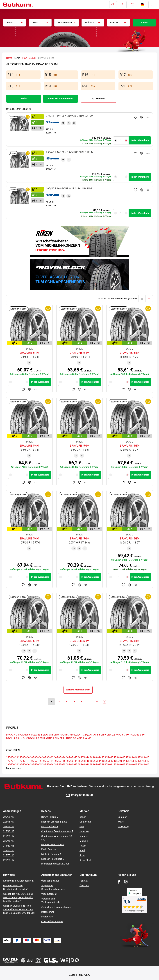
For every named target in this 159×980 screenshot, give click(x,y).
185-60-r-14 (72, 761)
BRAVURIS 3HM (51, 735)
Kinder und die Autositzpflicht (18, 881)
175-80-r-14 (24, 761)
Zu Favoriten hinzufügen (136, 117)
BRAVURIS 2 (107, 735)
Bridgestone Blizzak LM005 (55, 864)
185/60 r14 (9, 851)
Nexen (83, 846)
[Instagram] (126, 882)
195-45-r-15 (131, 761)
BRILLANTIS (66, 738)
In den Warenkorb (140, 140)
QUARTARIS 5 (93, 735)
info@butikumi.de (82, 795)
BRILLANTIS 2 (78, 735)
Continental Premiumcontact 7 (57, 831)
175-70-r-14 (12, 761)
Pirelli (82, 851)
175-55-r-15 (108, 757)
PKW (24, 58)
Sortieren (100, 99)
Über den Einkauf (50, 881)
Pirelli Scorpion (49, 849)
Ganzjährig (123, 827)
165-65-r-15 (72, 757)
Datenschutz (48, 912)
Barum (83, 817)
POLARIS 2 (78, 738)
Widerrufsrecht (49, 894)
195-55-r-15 (36, 764)
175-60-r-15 (119, 757)
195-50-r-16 (24, 764)
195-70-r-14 (108, 764)
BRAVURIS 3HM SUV (17, 738)
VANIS (88, 738)
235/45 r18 (9, 841)
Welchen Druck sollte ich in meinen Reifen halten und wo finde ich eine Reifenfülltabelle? (19, 909)
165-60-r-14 (36, 757)
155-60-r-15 (12, 757)
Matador (84, 836)
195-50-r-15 (12, 764)
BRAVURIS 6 (12, 735)
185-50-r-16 (36, 761)
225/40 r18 (9, 831)
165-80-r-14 (96, 757)
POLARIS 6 (25, 735)
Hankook (84, 831)
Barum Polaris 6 (50, 827)
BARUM (32, 58)
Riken (82, 855)
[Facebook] (119, 882)
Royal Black (86, 860)
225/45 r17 (9, 822)
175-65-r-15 (143, 757)
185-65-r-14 (96, 761)
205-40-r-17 (119, 764)
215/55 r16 (9, 855)
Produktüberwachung (148, 117)
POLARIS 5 (37, 735)
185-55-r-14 (48, 761)
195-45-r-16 (143, 761)
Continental (85, 822)
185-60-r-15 (84, 761)
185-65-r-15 (108, 761)
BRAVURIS (34, 738)
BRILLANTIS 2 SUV (49, 738)
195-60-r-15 (72, 764)
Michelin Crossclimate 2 (54, 822)
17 (97, 702)
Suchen (144, 23)
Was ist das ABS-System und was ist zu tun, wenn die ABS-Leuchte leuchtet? (18, 897)
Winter (121, 822)
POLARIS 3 (65, 735)
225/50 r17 (9, 860)
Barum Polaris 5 (50, 817)
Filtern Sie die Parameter (60, 99)
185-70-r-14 (119, 761)
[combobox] (15, 23)
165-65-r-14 (60, 757)
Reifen (24, 99)
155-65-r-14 (24, 757)
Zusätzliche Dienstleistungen (56, 907)
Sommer (122, 817)
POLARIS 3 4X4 (138, 735)
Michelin (84, 841)
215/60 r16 (9, 846)
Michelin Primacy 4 (51, 854)
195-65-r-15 (96, 764)
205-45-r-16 (143, 764)
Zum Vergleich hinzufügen (142, 117)
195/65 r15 (9, 827)
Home (9, 58)
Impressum (47, 917)
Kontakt (84, 881)
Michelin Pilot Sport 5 (52, 859)
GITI (82, 827)
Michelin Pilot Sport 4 (52, 845)
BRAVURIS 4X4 (122, 735)
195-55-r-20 (60, 764)
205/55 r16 (9, 817)
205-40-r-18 (131, 764)
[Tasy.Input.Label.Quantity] (121, 140)
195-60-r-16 (84, 764)
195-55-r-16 (48, 764)
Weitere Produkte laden (78, 690)
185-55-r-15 (60, 761)
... (89, 702)
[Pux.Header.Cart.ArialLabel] (133, 5)
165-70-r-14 (84, 757)
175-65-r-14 (131, 757)
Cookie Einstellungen (52, 921)
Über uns (84, 886)
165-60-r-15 (48, 757)
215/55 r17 (9, 836)
